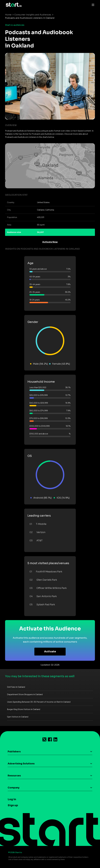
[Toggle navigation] (92, 5)
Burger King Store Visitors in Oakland (24, 709)
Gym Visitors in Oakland (18, 717)
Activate (50, 652)
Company (14, 788)
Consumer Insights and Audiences (33, 15)
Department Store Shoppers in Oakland (25, 694)
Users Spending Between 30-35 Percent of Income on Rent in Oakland (39, 702)
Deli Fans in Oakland (16, 687)
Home (8, 15)
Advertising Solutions (21, 764)
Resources (14, 776)
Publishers (14, 752)
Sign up (13, 805)
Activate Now (50, 242)
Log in (12, 799)
